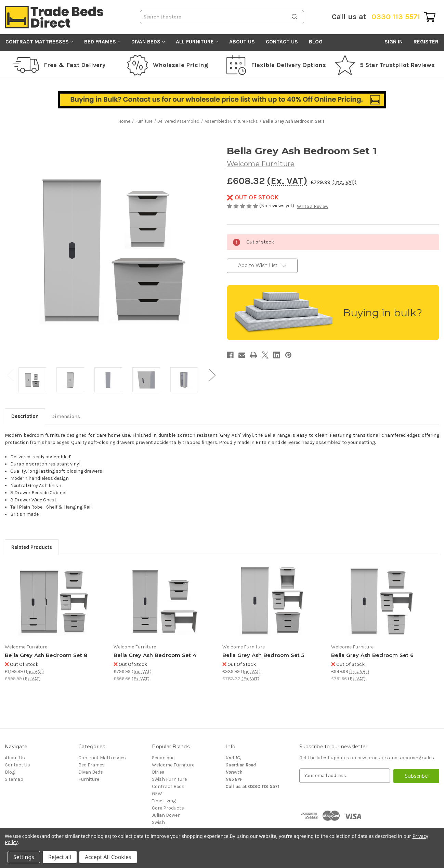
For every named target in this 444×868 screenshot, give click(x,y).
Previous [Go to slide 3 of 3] (10, 375)
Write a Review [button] (313, 206)
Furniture (89, 779)
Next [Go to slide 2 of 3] (212, 375)
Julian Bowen (166, 815)
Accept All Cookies (108, 857)
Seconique (163, 758)
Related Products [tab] (32, 547)
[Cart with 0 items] (430, 17)
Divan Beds (148, 42)
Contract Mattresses (39, 42)
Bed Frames (102, 42)
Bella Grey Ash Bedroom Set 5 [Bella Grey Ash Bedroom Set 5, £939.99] (263, 655)
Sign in (394, 42)
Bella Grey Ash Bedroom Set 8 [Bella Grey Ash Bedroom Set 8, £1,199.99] (46, 655)
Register (426, 42)
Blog (316, 42)
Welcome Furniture (173, 765)
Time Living (164, 801)
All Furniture (197, 42)
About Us (242, 42)
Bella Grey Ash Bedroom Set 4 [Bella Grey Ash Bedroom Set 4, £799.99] (155, 655)
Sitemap (14, 779)
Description (25, 416)
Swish (158, 822)
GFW (157, 794)
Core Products (168, 808)
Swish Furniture (169, 779)
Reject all (60, 857)
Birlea (158, 772)
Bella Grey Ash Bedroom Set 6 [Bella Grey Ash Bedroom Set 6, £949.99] (372, 655)
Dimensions (66, 416)
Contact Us (282, 42)
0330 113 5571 (376, 17)
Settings (24, 857)
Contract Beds (168, 786)
